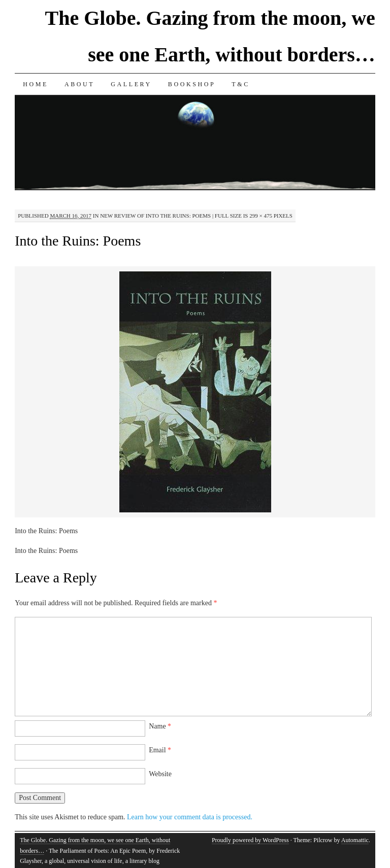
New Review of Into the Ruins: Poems (155, 216)
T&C (240, 84)
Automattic (355, 840)
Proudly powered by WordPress (250, 840)
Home (36, 84)
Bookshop (192, 84)
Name (160, 726)
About (79, 84)
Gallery (131, 84)
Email (160, 750)
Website (160, 774)
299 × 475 (261, 216)
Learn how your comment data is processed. (190, 817)
